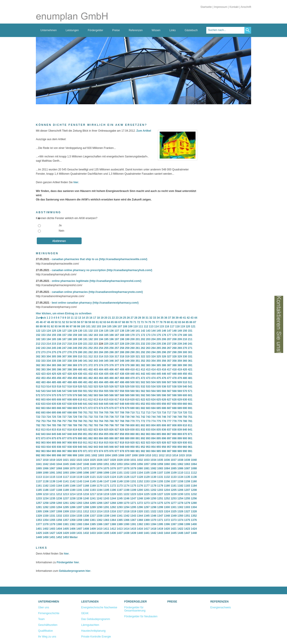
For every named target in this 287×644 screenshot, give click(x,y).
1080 (140, 468)
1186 (46, 490)
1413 (120, 529)
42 (188, 318)
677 (117, 408)
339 (75, 361)
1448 (194, 533)
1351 (187, 516)
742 (143, 417)
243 (43, 348)
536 (164, 387)
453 (43, 378)
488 (70, 382)
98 (75, 326)
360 (185, 361)
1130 (153, 477)
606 (59, 400)
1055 (133, 464)
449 (180, 374)
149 (180, 331)
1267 (106, 503)
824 (101, 430)
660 (185, 404)
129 (75, 331)
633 (43, 404)
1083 (160, 468)
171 (138, 335)
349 (127, 361)
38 (173, 318)
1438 (127, 533)
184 (49, 339)
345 (106, 361)
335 (54, 361)
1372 (167, 520)
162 (91, 335)
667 (64, 408)
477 (169, 378)
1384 (86, 524)
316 (111, 357)
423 (43, 374)
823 (96, 430)
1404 (59, 529)
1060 (167, 464)
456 (59, 378)
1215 (79, 494)
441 (138, 374)
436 (111, 374)
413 (148, 370)
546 (59, 391)
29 (140, 318)
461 (85, 378)
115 (162, 326)
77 (157, 322)
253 (96, 348)
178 (174, 335)
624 (153, 400)
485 (54, 382)
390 (185, 365)
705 (106, 413)
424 (49, 374)
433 (96, 374)
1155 (160, 481)
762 (91, 421)
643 (96, 404)
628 (174, 400)
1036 (167, 460)
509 (180, 382)
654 (153, 404)
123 (43, 331)
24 (121, 318)
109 (130, 326)
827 (117, 430)
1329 (39, 516)
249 (75, 348)
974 (101, 451)
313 (96, 357)
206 (164, 339)
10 (68, 318)
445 (159, 374)
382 (143, 365)
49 (52, 322)
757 (64, 421)
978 (122, 451)
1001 (88, 455)
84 (183, 322)
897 (169, 438)
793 (96, 425)
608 (70, 400)
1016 (189, 455)
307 (64, 357)
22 (113, 318)
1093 (66, 473)
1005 (114, 455)
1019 (52, 460)
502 (143, 382)
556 (111, 391)
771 (138, 421)
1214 (73, 494)
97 (71, 326)
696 (59, 413)
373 (96, 365)
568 (174, 391)
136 (111, 331)
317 (117, 357)
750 (185, 417)
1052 (113, 464)
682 (143, 408)
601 (190, 395)
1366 (127, 520)
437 (117, 374)
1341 (120, 516)
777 (169, 421)
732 (91, 417)
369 (75, 365)
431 (85, 374)
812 (38, 430)
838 (174, 430)
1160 (194, 481)
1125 (120, 477)
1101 (120, 473)
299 (180, 352)
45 (37, 322)
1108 (167, 473)
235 (159, 344)
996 (59, 455)
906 (59, 443)
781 (190, 421)
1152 (140, 481)
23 (117, 318)
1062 (180, 464)
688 (174, 408)
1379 (52, 524)
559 (127, 391)
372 (91, 365)
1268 (113, 503)
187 (64, 339)
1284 (59, 507)
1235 (52, 498)
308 (70, 357)
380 (133, 365)
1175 (133, 486)
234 (153, 344)
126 (59, 331)
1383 (79, 524)
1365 (120, 520)
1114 (46, 477)
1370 (153, 520)
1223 (133, 494)
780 (185, 421)
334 (49, 361)
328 (174, 357)
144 (153, 331)
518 (70, 387)
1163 (52, 486)
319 (127, 357)
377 (117, 365)
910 (80, 443)
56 (79, 322)
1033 (147, 460)
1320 (140, 511)
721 (190, 413)
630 (185, 400)
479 (180, 378)
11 (72, 318)
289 (127, 352)
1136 (194, 477)
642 (91, 404)
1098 (99, 473)
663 (43, 408)
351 (138, 361)
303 (43, 357)
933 (43, 447)
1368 (140, 520)
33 (154, 318)
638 (70, 404)
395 (54, 370)
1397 (174, 524)
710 (133, 413)
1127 (133, 477)
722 (38, 417)
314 (101, 357)
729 (75, 417)
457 (64, 378)
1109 (174, 473)
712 (143, 413)
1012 (162, 455)
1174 (127, 486)
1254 (180, 498)
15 (87, 318)
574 (49, 395)
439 (127, 374)
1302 (180, 507)
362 (38, 365)
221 (85, 344)
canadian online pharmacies (70, 292)
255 (106, 348)
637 (64, 404)
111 (141, 326)
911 (85, 443)
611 (85, 400)
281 (85, 352)
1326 (180, 511)
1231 (187, 494)
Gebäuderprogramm (72, 571)
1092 (59, 473)
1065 (39, 468)
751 (190, 417)
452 (38, 378)
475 (159, 378)
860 (133, 434)
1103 (133, 473)
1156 (167, 481)
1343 (133, 516)
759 (75, 421)
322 (143, 357)
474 (153, 378)
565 (159, 391)
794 (101, 425)
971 (85, 451)
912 (91, 443)
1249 (147, 498)
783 (43, 425)
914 (101, 443)
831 (138, 430)
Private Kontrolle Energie (96, 637)
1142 (73, 481)
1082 (153, 468)
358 (174, 361)
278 (70, 352)
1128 (140, 477)
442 (143, 374)
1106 (153, 473)
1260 (59, 503)
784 (49, 425)
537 (169, 387)
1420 (167, 529)
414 (153, 370)
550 (80, 391)
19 (102, 318)
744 (153, 417)
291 (138, 352)
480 (185, 378)
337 (64, 361)
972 (91, 451)
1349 (174, 516)
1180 (167, 486)
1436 (113, 533)
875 (54, 438)
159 (75, 335)
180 (185, 335)
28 (136, 318)
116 (167, 326)
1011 (155, 455)
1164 (59, 486)
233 (148, 344)
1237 (66, 498)
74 (146, 322)
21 (110, 318)
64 (108, 322)
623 (148, 400)
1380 (59, 524)
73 (142, 322)
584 (101, 395)
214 (49, 344)
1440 (140, 533)
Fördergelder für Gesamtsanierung (135, 609)
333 (43, 361)
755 (54, 421)
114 (157, 326)
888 (122, 438)
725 (54, 417)
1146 (99, 481)
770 (133, 421)
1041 (39, 464)
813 (43, 430)
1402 (46, 529)
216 (59, 344)
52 (64, 322)
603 (43, 400)
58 (86, 322)
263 (148, 348)
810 (185, 425)
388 (174, 365)
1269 (120, 503)
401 (85, 370)
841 (190, 430)
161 (85, 335)
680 (133, 408)
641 (85, 404)
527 (117, 387)
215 (54, 344)
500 (133, 382)
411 (138, 370)
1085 (174, 468)
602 (38, 400)
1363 (106, 520)
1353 (39, 520)
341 (85, 361)
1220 (113, 494)
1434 (99, 533)
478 (174, 378)
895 (159, 438)
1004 (108, 455)
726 (59, 417)
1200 (140, 490)
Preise (116, 30)
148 (174, 331)
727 (64, 417)
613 (96, 400)
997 (64, 455)
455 (54, 378)
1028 (113, 460)
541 (190, 387)
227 (117, 344)
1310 (73, 511)
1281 (39, 507)
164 (101, 335)
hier (76, 182)
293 (148, 352)
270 (185, 348)
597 (169, 395)
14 (83, 318)
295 (159, 352)
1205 (174, 490)
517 (64, 387)
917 (117, 443)
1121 (93, 477)
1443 (160, 533)
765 (106, 421)
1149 (120, 481)
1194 (99, 490)
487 (64, 382)
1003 (101, 455)
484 (49, 382)
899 (180, 438)
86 (191, 322)
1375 (187, 520)
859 (127, 434)
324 (153, 357)
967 (64, 451)
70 (131, 322)
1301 (174, 507)
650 (133, 404)
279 (75, 352)
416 (164, 370)
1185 (39, 490)
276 (59, 352)
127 (64, 331)
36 (166, 318)
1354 (46, 520)
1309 (66, 511)
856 (111, 434)
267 (169, 348)
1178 (153, 486)
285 (106, 352)
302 (38, 357)
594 (153, 395)
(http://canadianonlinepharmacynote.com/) (116, 292)
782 (38, 425)
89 (41, 326)
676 (111, 408)
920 (133, 443)
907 (64, 443)
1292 (113, 507)
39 (177, 318)
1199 (133, 490)
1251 (160, 498)
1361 (93, 520)
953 (148, 447)
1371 (160, 520)
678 (122, 408)
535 (159, 387)
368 (70, 365)
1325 (174, 511)
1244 (113, 498)
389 (180, 365)
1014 (175, 455)
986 (164, 451)
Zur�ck (41, 318)
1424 (194, 529)
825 (106, 430)
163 (96, 335)
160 (80, 335)
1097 (93, 473)
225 (106, 344)
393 (43, 370)
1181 (174, 486)
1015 (182, 455)
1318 (127, 511)
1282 (46, 507)
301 (190, 352)
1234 (46, 498)
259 (127, 348)
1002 (94, 455)
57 (82, 322)
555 (106, 391)
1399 (187, 524)
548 (70, 391)
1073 (93, 468)
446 (164, 374)
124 (49, 331)
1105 (147, 473)
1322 (153, 511)
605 (54, 400)
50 (56, 322)
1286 (73, 507)
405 (106, 370)
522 (91, 387)
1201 (147, 490)
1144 (86, 481)
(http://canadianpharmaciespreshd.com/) (115, 281)
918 (122, 443)
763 (96, 421)
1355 (52, 520)
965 (54, 451)
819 (75, 430)
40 (181, 318)
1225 (147, 494)
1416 (140, 529)
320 (133, 357)
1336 (86, 516)
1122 (99, 477)
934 (49, 447)
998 (70, 455)
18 (98, 318)
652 (143, 404)
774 (153, 421)
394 (49, 370)
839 (180, 430)
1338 (99, 516)
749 (180, 417)
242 (38, 348)
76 (153, 322)
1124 (113, 477)
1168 (86, 486)
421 (190, 370)
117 (172, 326)
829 (127, 430)
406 (111, 370)
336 (59, 361)
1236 (59, 498)
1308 (59, 511)
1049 (93, 464)
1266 (99, 503)
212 (38, 344)
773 (148, 421)
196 (111, 339)
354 (153, 361)
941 (85, 447)
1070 (73, 468)
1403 (52, 529)
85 (187, 322)
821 (85, 430)
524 (101, 387)
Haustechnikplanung (93, 631)
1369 (147, 520)
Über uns (44, 607)
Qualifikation (46, 631)
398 (70, 370)
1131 (160, 477)
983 (148, 451)
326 (164, 357)
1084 (167, 468)
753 (43, 421)
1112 (194, 473)
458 (70, 378)
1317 (120, 511)
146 (164, 331)
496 (111, 382)
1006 (121, 455)
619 (127, 400)
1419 (160, 529)
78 (161, 322)
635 (54, 404)
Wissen (156, 30)
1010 (148, 455)
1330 (46, 516)
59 (90, 322)
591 (138, 395)
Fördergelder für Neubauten (141, 616)
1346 (153, 516)
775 (159, 421)
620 (133, 400)
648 (122, 404)
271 (190, 348)
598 (174, 395)
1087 (187, 468)
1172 (113, 486)
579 (75, 395)
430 (80, 374)
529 (127, 387)
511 (190, 382)
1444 (167, 533)
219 (75, 344)
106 (115, 326)
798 (122, 425)
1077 (120, 468)
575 (54, 395)
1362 (99, 520)
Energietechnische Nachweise (99, 607)
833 (148, 430)
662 (38, 408)
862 (143, 434)
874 (49, 438)
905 (54, 443)
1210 (46, 494)
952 (143, 447)
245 (54, 348)
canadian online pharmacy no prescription (79, 270)
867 (169, 434)
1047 (79, 464)
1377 (39, 524)
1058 (153, 464)
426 (59, 374)
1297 (147, 507)
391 (190, 365)
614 (101, 400)
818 (70, 430)
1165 (66, 486)
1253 (174, 498)
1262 (73, 503)
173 (148, 335)
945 (106, 447)
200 (133, 339)
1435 (106, 533)
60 (94, 322)
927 (169, 443)
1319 (133, 511)
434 (101, 374)
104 (104, 326)
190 (80, 339)
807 (169, 425)
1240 (86, 498)
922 (143, 443)
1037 (174, 460)
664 (49, 408)
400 (80, 370)
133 (96, 331)
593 (148, 395)
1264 (86, 503)
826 (111, 430)
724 (49, 417)
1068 (59, 468)
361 (190, 361)
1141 (66, 481)
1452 (59, 537)
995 (54, 455)
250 (80, 348)
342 (91, 361)
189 (75, 339)
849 (75, 434)
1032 (140, 460)
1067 (52, 468)
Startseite (206, 7)
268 (174, 348)
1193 (93, 490)
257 (117, 348)
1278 (180, 503)
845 (54, 434)
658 (174, 404)
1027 (106, 460)
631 (190, 400)
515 (54, 387)
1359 (79, 520)
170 (133, 335)
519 (75, 387)
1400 (194, 524)
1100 (113, 473)
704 (101, 413)
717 (169, 413)
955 (159, 447)
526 (111, 387)
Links (173, 30)
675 (106, 408)
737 (117, 417)
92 (52, 326)
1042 (46, 464)
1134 (180, 477)
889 (127, 438)
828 (122, 430)
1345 (147, 516)
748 (174, 417)
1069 (66, 468)
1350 (180, 516)
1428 (59, 533)
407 (117, 370)
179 (180, 335)
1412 (113, 529)
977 (117, 451)
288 (122, 352)
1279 (187, 503)
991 (190, 451)
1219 (106, 494)
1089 (39, 473)
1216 (86, 494)
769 (127, 421)
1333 (66, 516)
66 (116, 322)
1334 (73, 516)
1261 (66, 503)
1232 (194, 494)
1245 (120, 498)
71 (135, 322)
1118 (73, 477)
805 (159, 425)
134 (101, 331)
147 (169, 331)
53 (67, 322)
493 (96, 382)
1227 (160, 494)
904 (49, 443)
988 (174, 451)
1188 (59, 490)
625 (159, 400)
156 (59, 335)
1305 (39, 511)
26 (128, 318)
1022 (73, 460)
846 (59, 434)
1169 (93, 486)
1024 (86, 460)
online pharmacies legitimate (70, 281)
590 (133, 395)
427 (64, 374)
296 (164, 352)
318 (122, 357)
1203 (160, 490)
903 (43, 443)
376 (111, 365)
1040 (194, 460)
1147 (106, 481)
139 (127, 331)
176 (164, 335)
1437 (120, 533)
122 (38, 331)
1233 (39, 498)
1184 (194, 486)
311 (85, 357)
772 (143, 421)
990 (185, 451)
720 (185, 413)
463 (96, 378)
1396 (167, 524)
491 (85, 382)
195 (106, 339)
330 (185, 357)
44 (196, 318)
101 (88, 326)
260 (133, 348)
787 (64, 425)
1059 (160, 464)
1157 (174, 481)
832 (143, 430)
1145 (93, 481)
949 (127, 447)
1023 (79, 460)
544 (49, 391)
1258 (46, 503)
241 (190, 344)
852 (91, 434)
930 (185, 443)
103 (99, 326)
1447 (187, 533)
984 (153, 451)
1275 (160, 503)
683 (148, 408)
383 (148, 365)
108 (125, 326)
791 (85, 425)
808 (174, 425)
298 (174, 352)
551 (85, 391)
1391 (133, 524)
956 (164, 447)
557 (117, 391)
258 (122, 348)
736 (111, 417)
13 (79, 318)
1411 (106, 529)
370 (80, 365)
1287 (79, 507)
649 (127, 404)
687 (169, 408)
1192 (86, 490)
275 (54, 352)
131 (85, 331)
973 (96, 451)
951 (138, 447)
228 (122, 344)
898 (174, 438)
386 (164, 365)
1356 (59, 520)
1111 (187, 473)
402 (91, 370)
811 (190, 425)
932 (38, 447)
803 (148, 425)
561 (138, 391)
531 (138, 387)
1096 (86, 473)
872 (38, 438)
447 (169, 374)
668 (70, 408)
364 (49, 365)
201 (138, 339)
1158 (180, 481)
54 (71, 322)
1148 (113, 481)
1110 (180, 473)
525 (106, 387)
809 (180, 425)
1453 (66, 537)
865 (159, 434)
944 (101, 447)
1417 (147, 529)
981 (138, 451)
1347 (160, 516)
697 (64, 413)
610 (80, 400)
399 (75, 370)
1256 (194, 498)
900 (185, 438)
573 (43, 395)
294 (153, 352)
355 (159, 361)
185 (54, 339)
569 (180, 391)
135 (106, 331)
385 (159, 365)
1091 (52, 473)
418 (174, 370)
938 (70, 447)
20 (106, 318)
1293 (120, 507)
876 (59, 438)
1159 (187, 481)
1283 (52, 507)
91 (49, 326)
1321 (147, 511)
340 (80, 361)
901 (190, 438)
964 (49, 451)
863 (148, 434)
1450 (46, 537)
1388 (113, 524)
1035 (160, 460)
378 (122, 365)
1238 (73, 498)
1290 (99, 507)
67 (120, 322)
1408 (86, 529)
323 (148, 357)
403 (96, 370)
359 (180, 361)
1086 (180, 468)
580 (80, 395)
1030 (127, 460)
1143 (79, 481)
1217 (93, 494)
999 (75, 455)
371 (85, 365)
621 (138, 400)
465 (106, 378)
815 (54, 430)
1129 (147, 477)
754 (49, 421)
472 (143, 378)
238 (174, 344)
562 (143, 391)
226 (111, 344)
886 (111, 438)
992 (38, 455)
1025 (93, 460)
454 (49, 378)
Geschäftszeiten (48, 625)
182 (38, 339)
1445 (174, 533)
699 (75, 413)
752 (38, 421)
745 (159, 417)
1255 (187, 498)
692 (38, 413)
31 (147, 318)
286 (111, 352)
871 (190, 434)
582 (91, 395)
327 (169, 357)
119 (183, 326)
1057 (147, 464)
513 (43, 387)
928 (174, 443)
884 (101, 438)
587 (117, 395)
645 (106, 404)
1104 (140, 473)
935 (54, 447)
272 (38, 352)
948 (122, 447)
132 (91, 331)
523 (96, 387)
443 (148, 374)
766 (111, 421)
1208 (194, 490)
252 (91, 348)
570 (185, 391)
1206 (180, 490)
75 (150, 322)
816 (59, 430)
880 (80, 438)
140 (133, 331)
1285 (66, 507)
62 (101, 322)
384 (153, 365)
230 (133, 344)
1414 (127, 529)
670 (80, 408)
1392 (140, 524)
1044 (59, 464)
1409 (93, 529)
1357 (66, 520)
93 (56, 326)
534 (153, 387)
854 (101, 434)
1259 (52, 503)
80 (169, 322)
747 (169, 417)
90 (45, 326)
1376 (194, 520)
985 (159, 451)
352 (143, 361)
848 (70, 434)
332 (38, 361)
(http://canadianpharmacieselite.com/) (123, 259)
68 (123, 322)
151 (190, 331)
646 (111, 404)
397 (64, 370)
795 (106, 425)
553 (96, 391)
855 (106, 434)
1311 (79, 511)
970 (80, 451)
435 (106, 374)
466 (111, 378)
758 (70, 421)
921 (138, 443)
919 (127, 443)
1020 (59, 460)
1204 (167, 490)
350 (133, 361)
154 (49, 335)
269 (180, 348)
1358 (73, 520)
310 (80, 357)
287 (117, 352)
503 (148, 382)
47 (45, 322)
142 (143, 331)
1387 (106, 524)
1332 (59, 516)
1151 (133, 481)
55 (75, 322)
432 (91, 374)
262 (143, 348)
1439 (133, 533)
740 (133, 417)
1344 (140, 516)
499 (127, 382)
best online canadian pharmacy (72, 303)
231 (138, 344)
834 (153, 430)
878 (70, 438)
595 (159, 395)
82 (176, 322)
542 (38, 391)
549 (75, 391)
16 (91, 318)
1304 (194, 507)
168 (122, 335)
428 (70, 374)
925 (159, 443)
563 (148, 391)
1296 (140, 507)
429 (75, 374)
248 (70, 348)
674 (101, 408)
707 (117, 413)
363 (43, 365)
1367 (133, 520)
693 (43, 413)
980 (133, 451)
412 (143, 370)
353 (148, 361)
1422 (180, 529)
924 (153, 443)
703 (96, 413)
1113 (39, 477)
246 (59, 348)
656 (164, 404)
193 (96, 339)
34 (158, 318)
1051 (106, 464)
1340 (113, 516)
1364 (113, 520)
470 (133, 378)
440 (133, 374)
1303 (187, 507)
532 (143, 387)
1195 (106, 490)
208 (174, 339)
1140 (59, 481)
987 (169, 451)
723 (43, 417)
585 (106, 395)
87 (195, 322)
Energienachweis (221, 607)
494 (101, 382)
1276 (167, 503)
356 (164, 361)
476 (164, 378)
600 (185, 395)
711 (138, 413)
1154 (153, 481)
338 (70, 361)
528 (122, 387)
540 (185, 387)
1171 (106, 486)
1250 (153, 498)
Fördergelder (95, 30)
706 (111, 413)
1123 (106, 477)
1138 (46, 481)
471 (138, 378)
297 (169, 352)
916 (111, 443)
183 (43, 339)
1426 (46, 533)
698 (70, 413)
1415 (133, 529)
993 (43, 455)
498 (122, 382)
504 (153, 382)
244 (49, 348)
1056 (140, 464)
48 (49, 322)
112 (146, 326)
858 (122, 434)
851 (85, 434)
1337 (93, 516)
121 (193, 326)
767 (117, 421)
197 (117, 339)
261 (138, 348)
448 (174, 374)
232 (143, 344)
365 (54, 365)
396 (59, 370)
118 (177, 326)
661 (190, 404)
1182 (180, 486)
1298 (153, 507)
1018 (46, 460)
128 (70, 331)
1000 (81, 455)
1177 (147, 486)
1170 (99, 486)
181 (190, 335)
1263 (79, 503)
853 (96, 434)
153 (43, 335)
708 (122, 413)
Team (41, 619)
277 (64, 352)
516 (59, 387)
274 (49, 352)
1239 (79, 498)
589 (127, 395)
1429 (66, 533)
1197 (120, 490)
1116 (59, 477)
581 (85, 395)
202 (143, 339)
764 (101, 421)
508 (174, 382)
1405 (66, 529)
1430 (73, 533)
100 (83, 326)
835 (159, 430)
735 (106, 417)
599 (180, 395)
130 (80, 331)
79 (165, 322)
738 (122, 417)
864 (153, 434)
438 (122, 374)
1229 (174, 494)
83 (180, 322)
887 (117, 438)
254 (101, 348)
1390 (127, 524)
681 (138, 408)
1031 (133, 460)
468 (122, 378)
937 (64, 447)
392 (38, 370)
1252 (167, 498)
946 (111, 447)
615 (106, 400)
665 (54, 408)
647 (117, 404)
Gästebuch (191, 30)
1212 (59, 494)
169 (127, 335)
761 (85, 421)
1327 (187, 511)
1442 (153, 533)
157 (64, 335)
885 (106, 438)
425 (54, 374)
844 (49, 434)
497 (117, 382)
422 (38, 374)
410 (133, 370)
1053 (120, 464)
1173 (120, 486)
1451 (52, 537)
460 (80, 378)
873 (43, 438)
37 (169, 318)
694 (49, 413)
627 (169, 400)
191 (85, 339)
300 (185, 352)
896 (164, 438)
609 (75, 400)
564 (153, 391)
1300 (167, 507)
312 (91, 357)
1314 (99, 511)
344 (101, 361)
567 (169, 391)
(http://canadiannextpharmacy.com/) (116, 303)
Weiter (74, 537)
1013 (169, 455)
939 (75, 447)
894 (153, 438)
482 (38, 382)
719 (180, 413)
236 (164, 344)
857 (117, 434)
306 (59, 357)
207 (169, 339)
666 (59, 408)
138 (122, 331)
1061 (174, 464)
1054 (127, 464)
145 (159, 331)
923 (148, 443)
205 (159, 339)
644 (101, 404)
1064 (194, 464)
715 (159, 413)
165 (106, 335)
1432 (86, 533)
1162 (46, 486)
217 (64, 344)
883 (96, 438)
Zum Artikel (144, 131)
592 (143, 395)
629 (180, 400)
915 (106, 443)
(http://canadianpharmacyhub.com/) (129, 270)
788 (70, 425)
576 (59, 395)
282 (91, 352)
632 (38, 404)
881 (85, 438)
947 (117, 447)
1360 (86, 520)
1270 (127, 503)
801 (138, 425)
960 (185, 447)
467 (117, 378)
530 (133, 387)
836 (164, 430)
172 (143, 335)
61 (97, 322)
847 (64, 434)
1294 (127, 507)
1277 (174, 503)
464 (101, 378)
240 (185, 344)
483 (43, 382)
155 (54, 335)
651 (138, 404)
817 (64, 430)
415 (159, 370)
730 (80, 417)
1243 (106, 498)
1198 (127, 490)
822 (91, 430)
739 (127, 417)
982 (143, 451)
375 (106, 365)
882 (91, 438)
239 (180, 344)
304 (49, 357)
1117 (66, 477)
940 (80, 447)
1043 (52, 464)
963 (43, 451)
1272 (140, 503)
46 (41, 322)
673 (96, 408)
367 (64, 365)
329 (180, 357)
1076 (113, 468)
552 (91, 391)
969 (75, 451)
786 (59, 425)
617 (117, 400)
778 (174, 421)
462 (91, 378)
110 (135, 326)
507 (169, 382)
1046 (73, 464)
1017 (39, 460)
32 (151, 318)
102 (93, 326)
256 (111, 348)
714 (153, 413)
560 (133, 391)
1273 (147, 503)
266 (164, 348)
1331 (52, 516)
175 (159, 335)
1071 (79, 468)
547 (64, 391)
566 (164, 391)
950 (133, 447)
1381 (66, 524)
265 (159, 348)
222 (91, 344)
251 (85, 348)
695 (54, 413)
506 (164, 382)
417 (169, 370)
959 (180, 447)
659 (180, 404)
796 (111, 425)
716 (164, 413)
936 (59, 447)
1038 (180, 460)
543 (43, 391)
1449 (39, 537)
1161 (39, 486)
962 (38, 451)
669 (75, 408)
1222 (127, 494)
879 (75, 438)
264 (153, 348)
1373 (174, 520)
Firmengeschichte (49, 613)
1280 (194, 503)
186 (59, 339)
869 (180, 434)
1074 (99, 468)
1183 (187, 486)
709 (127, 413)
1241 (93, 498)
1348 (167, 516)
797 (117, 425)
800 (133, 425)
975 (106, 451)
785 (54, 425)
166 (111, 335)
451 (190, 374)
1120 (86, 477)
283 (96, 352)
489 (75, 382)
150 (185, 331)
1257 (39, 503)
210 (185, 339)
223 (96, 344)
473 (148, 378)
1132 (167, 477)
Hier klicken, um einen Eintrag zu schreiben (64, 313)
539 (180, 387)
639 (75, 404)
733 (96, 417)
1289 (93, 507)
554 (101, 391)
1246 (127, 498)
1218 (99, 494)
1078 (127, 468)
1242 (99, 498)
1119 (79, 477)
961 (190, 447)
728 (70, 417)
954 (153, 447)
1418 (153, 529)
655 (159, 404)
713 (148, 413)
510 (185, 382)
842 (38, 434)
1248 (140, 498)
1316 (113, 511)
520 (80, 387)
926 (164, 443)
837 (169, 430)
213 (43, 344)
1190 (73, 490)
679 (127, 408)
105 (109, 326)
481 (190, 378)
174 (153, 335)
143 (148, 331)
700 (80, 413)
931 (190, 443)
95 (64, 326)
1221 (120, 494)
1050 (99, 464)
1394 (153, 524)
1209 (39, 494)
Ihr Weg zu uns (47, 637)
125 (54, 331)
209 (180, 339)
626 (164, 400)
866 (164, 434)
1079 (133, 468)
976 (111, 451)
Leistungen (72, 30)
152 (38, 335)
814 (49, 430)
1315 (106, 511)
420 (185, 370)
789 (75, 425)
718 (174, 413)
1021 (66, 460)
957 (169, 447)
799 (127, 425)
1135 (187, 477)
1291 (106, 507)
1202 (153, 490)
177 (169, 335)
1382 (73, 524)
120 (188, 326)
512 (38, 387)
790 (80, 425)
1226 (153, 494)
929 (180, 443)
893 (148, 438)
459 (75, 378)
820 (80, 430)
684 (153, 408)
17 (95, 318)
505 (159, 382)
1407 (79, 529)
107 (120, 326)
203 (148, 339)
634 (49, 404)
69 (127, 322)
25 (125, 318)
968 (70, 451)
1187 (52, 490)
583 (96, 395)
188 (70, 339)
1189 (66, 490)
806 (164, 425)
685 (159, 408)
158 (70, 335)
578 (70, 395)
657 (169, 404)
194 (101, 339)
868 (174, 434)
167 (117, 335)
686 (164, 408)
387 (169, 365)
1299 (160, 507)
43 (192, 318)
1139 (52, 481)
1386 (99, 524)
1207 (187, 490)
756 (59, 421)
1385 (93, 524)
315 (106, 357)
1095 (79, 473)
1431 (79, 533)
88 (37, 326)
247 (64, 348)
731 (85, 417)
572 (38, 395)
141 (138, 331)
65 (112, 322)
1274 (153, 503)
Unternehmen (49, 30)
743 (148, 417)
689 (180, 408)
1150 (127, 481)
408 (122, 370)
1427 (52, 533)
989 (180, 451)
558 (122, 391)
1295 (133, 507)
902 (38, 443)
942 (91, 447)
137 (117, 331)
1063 (187, 464)
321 (138, 357)
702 (91, 413)
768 (122, 421)
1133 (174, 477)
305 (54, 357)
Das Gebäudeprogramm (96, 619)
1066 (46, 468)
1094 (73, 473)
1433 (93, 533)
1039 (187, 460)
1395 (160, 524)
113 (151, 326)
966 (59, 451)
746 (164, 417)
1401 (39, 529)
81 (172, 322)
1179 (160, 486)
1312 (86, 511)
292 (143, 352)
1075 (106, 468)
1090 (46, 473)
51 (60, 322)
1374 (180, 520)
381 (138, 365)
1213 (66, 494)
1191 (79, 490)
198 (122, 339)
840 (185, 430)
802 (143, 425)
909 (75, 443)
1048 (86, 464)
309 (75, 357)
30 (143, 318)
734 (101, 417)
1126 (127, 477)
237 (169, 344)
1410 (99, 529)
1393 (147, 524)
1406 (73, 529)
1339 (106, 516)
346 (111, 361)
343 (96, 361)
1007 (128, 455)
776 (164, 421)
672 (91, 408)
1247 (133, 498)
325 (159, 357)
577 (64, 395)
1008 (135, 455)
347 (117, 361)
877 (64, 438)
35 (162, 318)
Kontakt (234, 7)
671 (85, 408)
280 (80, 352)
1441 (147, 533)
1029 (120, 460)
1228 (167, 494)
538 (174, 387)
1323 (160, 511)
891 (138, 438)
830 (133, 430)
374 (101, 365)
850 (80, 434)
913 (96, 443)
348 (122, 361)
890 (133, 438)
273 (43, 352)
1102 (127, 473)
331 (190, 357)
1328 (194, 511)
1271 (133, 503)
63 (105, 322)
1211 (52, 494)
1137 (39, 481)
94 (60, 326)
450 (185, 374)
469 (127, 378)
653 (148, 404)
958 (174, 447)
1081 (147, 468)
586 (111, 395)
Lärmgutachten (90, 625)
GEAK (85, 613)
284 (101, 352)
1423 (187, 529)
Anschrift (246, 7)
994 (49, 455)
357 (169, 361)
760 (80, 421)
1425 (39, 533)
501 (138, 382)
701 (85, 413)
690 (185, 408)
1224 (140, 494)
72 (138, 322)
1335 (79, 516)
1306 (46, 511)
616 (111, 400)
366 (59, 365)
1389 (120, 524)
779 (180, 421)
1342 (127, 516)
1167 (79, 486)
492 (91, 382)
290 (133, 352)
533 (148, 387)
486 (59, 382)
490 (80, 382)
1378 (46, 524)
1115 (52, 477)
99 (79, 326)
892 (143, 438)
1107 (160, 473)
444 (153, 374)
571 (190, 391)
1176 (140, 486)
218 (70, 344)
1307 (52, 511)
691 (190, 408)
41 (184, 318)
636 (59, 404)
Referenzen (136, 30)
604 (49, 400)
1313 (93, 511)
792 (91, 425)
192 (91, 339)
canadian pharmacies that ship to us (75, 259)
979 (127, 451)
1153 (147, 481)
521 (85, 387)
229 (127, 344)
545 (54, 391)
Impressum (221, 7)
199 (127, 339)
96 (67, 326)
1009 (141, 455)
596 (164, 395)
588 (122, 395)
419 (180, 370)
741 (138, 417)
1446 (180, 533)
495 (106, 382)
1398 (180, 524)
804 (153, 425)
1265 (93, 503)
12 (76, 318)
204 (153, 339)
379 (127, 365)
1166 (73, 486)
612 (91, 400)
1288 (86, 507)
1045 (66, 464)
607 (64, 400)
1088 (194, 468)
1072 (86, 468)
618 (122, 400)
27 (132, 318)
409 (127, 370)
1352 (194, 516)
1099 (106, 473)
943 (96, 447)
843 (43, 434)
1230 (180, 494)
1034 (153, 460)
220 (80, 344)
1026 (99, 460)
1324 (167, 511)
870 (185, 434)
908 (70, 443)
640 (80, 404)
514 (49, 387)
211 (190, 339)
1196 (113, 490)
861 (138, 434)
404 (101, 370)
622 (143, 400)
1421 (174, 529)
